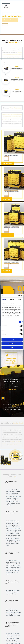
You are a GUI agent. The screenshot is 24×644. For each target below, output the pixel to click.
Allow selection (12, 344)
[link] (6, 481)
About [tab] (20, 299)
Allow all (12, 340)
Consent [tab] (4, 299)
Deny (12, 348)
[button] (10, 20)
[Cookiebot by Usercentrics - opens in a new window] (17, 296)
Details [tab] (12, 299)
